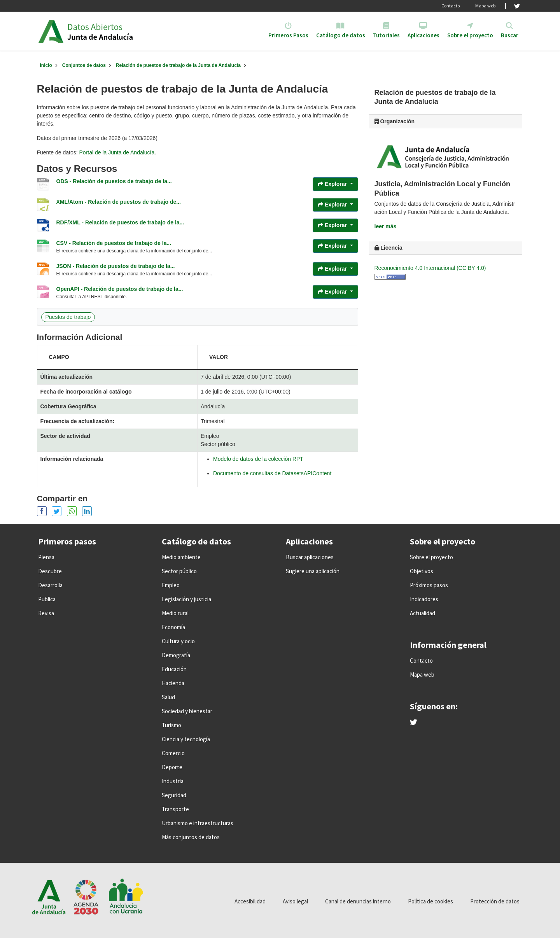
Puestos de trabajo (68, 317)
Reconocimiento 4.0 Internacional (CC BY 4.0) (430, 268)
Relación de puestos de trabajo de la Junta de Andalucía (178, 65)
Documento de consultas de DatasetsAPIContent (272, 473)
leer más (386, 226)
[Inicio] (46, 65)
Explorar (333, 184)
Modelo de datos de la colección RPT (258, 459)
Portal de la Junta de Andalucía (117, 152)
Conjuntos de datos (84, 65)
